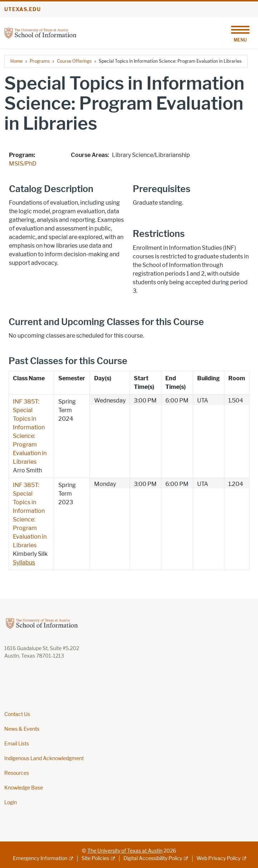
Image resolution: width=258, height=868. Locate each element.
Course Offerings (74, 61)
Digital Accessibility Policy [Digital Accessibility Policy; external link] (153, 859)
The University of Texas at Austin (125, 851)
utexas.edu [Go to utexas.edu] (23, 9)
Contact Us (17, 714)
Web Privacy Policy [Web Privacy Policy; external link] (218, 859)
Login (11, 803)
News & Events (22, 729)
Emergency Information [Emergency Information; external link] (40, 859)
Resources (17, 773)
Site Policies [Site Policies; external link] (95, 859)
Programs (40, 61)
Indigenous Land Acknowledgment (44, 759)
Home (16, 61)
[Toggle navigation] (240, 33)
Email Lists (17, 744)
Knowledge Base (24, 788)
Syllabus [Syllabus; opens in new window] (24, 562)
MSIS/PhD (23, 164)
